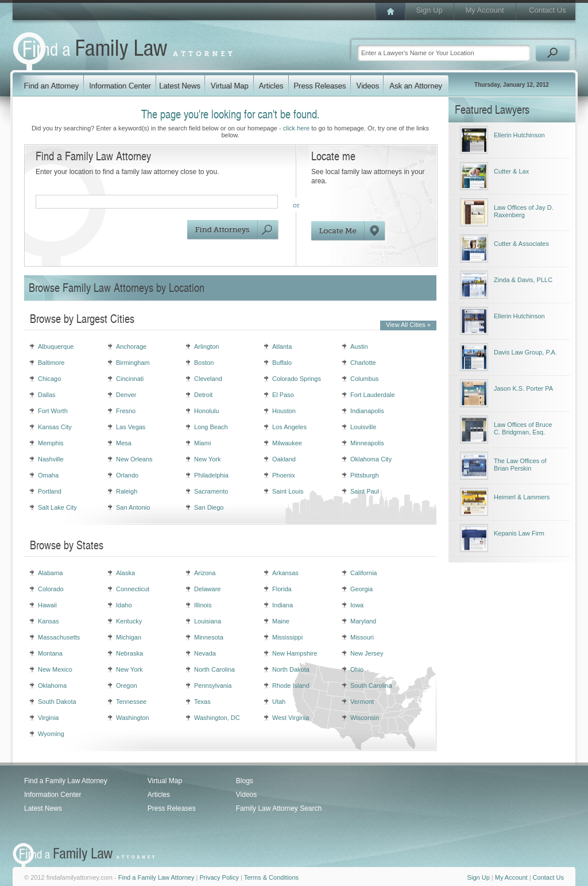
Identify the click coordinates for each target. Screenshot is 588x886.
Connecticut (133, 589)
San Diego (209, 507)
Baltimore (51, 363)
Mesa (124, 443)
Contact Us (547, 10)
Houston (284, 411)
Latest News (43, 808)
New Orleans (134, 459)
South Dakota (57, 702)
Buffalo (282, 363)
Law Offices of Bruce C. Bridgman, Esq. (523, 428)
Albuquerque (56, 346)
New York (207, 459)
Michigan (129, 637)
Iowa (357, 605)
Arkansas (285, 573)
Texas (202, 702)
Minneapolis (367, 443)
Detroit (203, 395)
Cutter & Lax (511, 171)
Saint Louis (288, 491)
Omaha (48, 475)
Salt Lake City (57, 507)
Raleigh (127, 491)
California (363, 573)
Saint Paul (365, 491)
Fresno (126, 411)
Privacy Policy (219, 877)
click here (296, 128)
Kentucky (129, 621)
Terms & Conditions (271, 877)
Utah (279, 702)
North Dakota (291, 669)
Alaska (125, 573)
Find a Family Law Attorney (66, 781)
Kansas (49, 621)
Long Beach (211, 427)
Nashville (51, 459)
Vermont (362, 702)
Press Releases (172, 808)
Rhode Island (291, 685)
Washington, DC (217, 718)
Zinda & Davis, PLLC (523, 280)
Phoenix (284, 475)
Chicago (49, 379)
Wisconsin (365, 718)
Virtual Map (165, 781)
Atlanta (282, 346)
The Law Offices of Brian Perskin (520, 465)
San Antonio (133, 507)
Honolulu (206, 411)
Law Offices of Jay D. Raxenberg (524, 211)
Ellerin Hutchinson (519, 135)
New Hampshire (295, 653)
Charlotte (363, 363)
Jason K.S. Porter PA (523, 388)
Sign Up (429, 10)
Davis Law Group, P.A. (525, 352)
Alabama (50, 573)
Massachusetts (59, 637)
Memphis (51, 443)
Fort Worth (53, 411)
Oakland (284, 459)
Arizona (205, 573)
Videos (246, 795)
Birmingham (133, 363)
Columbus (365, 379)
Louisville (363, 427)
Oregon (127, 685)
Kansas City (55, 427)
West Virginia (291, 718)
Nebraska (129, 653)
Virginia (49, 718)
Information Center (53, 795)
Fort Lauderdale (373, 395)
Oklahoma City (371, 459)
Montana (50, 653)
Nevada (205, 653)
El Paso (283, 395)
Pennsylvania (213, 685)
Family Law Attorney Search (279, 808)
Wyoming (51, 734)
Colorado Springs (297, 379)
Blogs (245, 781)
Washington (133, 718)
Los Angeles (289, 427)
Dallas (47, 395)
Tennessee (131, 702)
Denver (126, 395)
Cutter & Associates (521, 244)
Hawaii (47, 605)
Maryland (363, 621)
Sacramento (211, 491)
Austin (359, 346)
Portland (50, 491)
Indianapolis (367, 411)
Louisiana (208, 621)
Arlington (206, 346)
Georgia (361, 589)
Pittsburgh (365, 475)
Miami (202, 443)
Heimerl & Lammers (522, 497)
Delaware (207, 589)
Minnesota (209, 637)
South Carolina (371, 685)
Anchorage (131, 346)
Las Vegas (131, 427)
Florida (282, 589)
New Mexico (55, 669)
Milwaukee (287, 443)
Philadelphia (211, 475)
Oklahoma (52, 685)
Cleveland (208, 379)
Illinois (203, 605)
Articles (159, 795)
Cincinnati (130, 379)
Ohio (357, 669)
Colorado (51, 589)
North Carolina (214, 669)
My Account (484, 10)
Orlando (127, 475)
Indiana (283, 605)
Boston (204, 363)
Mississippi (287, 637)
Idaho (124, 605)
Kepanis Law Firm (519, 533)
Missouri (362, 637)
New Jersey (367, 653)
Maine (281, 621)
